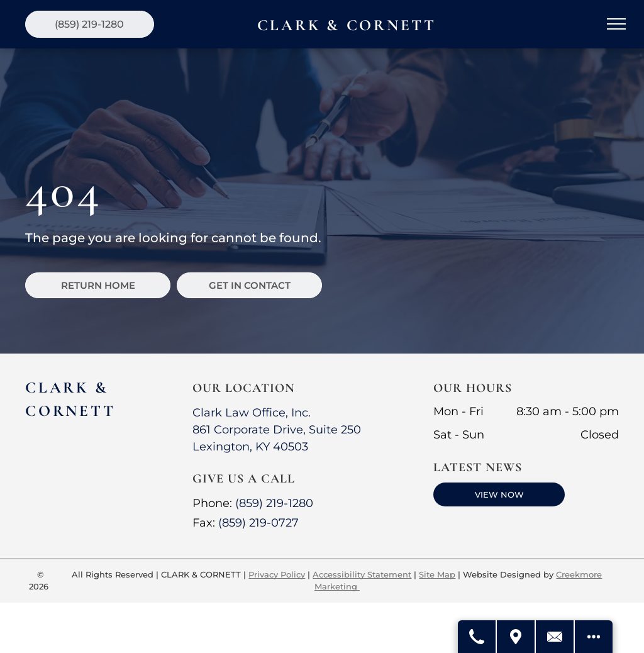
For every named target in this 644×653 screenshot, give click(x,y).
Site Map (437, 574)
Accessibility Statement (362, 574)
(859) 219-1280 (274, 503)
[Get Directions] (516, 637)
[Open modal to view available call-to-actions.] (594, 637)
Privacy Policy (277, 574)
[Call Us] (477, 637)
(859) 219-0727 (258, 523)
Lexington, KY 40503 (250, 447)
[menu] (616, 24)
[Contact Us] (555, 637)
